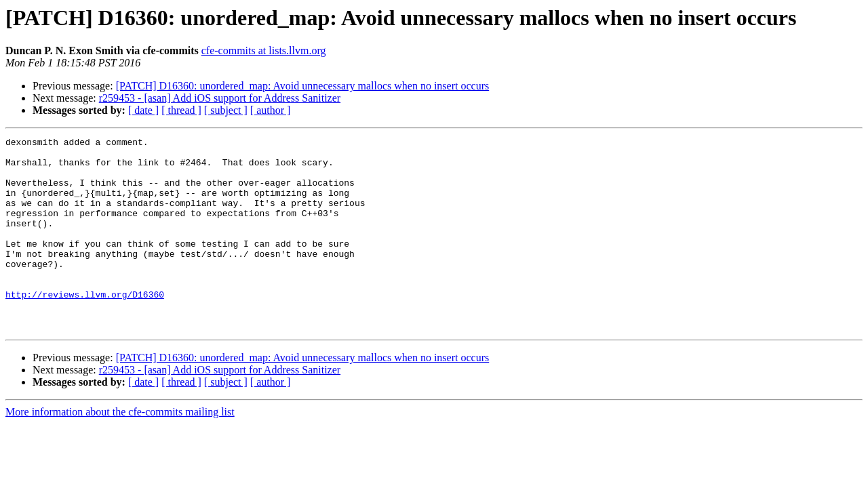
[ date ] (143, 110)
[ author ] (271, 110)
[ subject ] (226, 110)
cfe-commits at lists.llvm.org (264, 50)
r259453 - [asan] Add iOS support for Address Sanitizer (220, 98)
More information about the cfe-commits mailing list (120, 450)
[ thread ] (181, 110)
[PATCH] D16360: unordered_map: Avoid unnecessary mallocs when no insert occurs (303, 86)
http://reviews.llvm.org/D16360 (85, 327)
